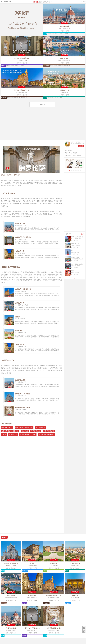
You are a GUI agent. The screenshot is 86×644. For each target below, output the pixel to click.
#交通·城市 (47, 66)
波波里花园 (19, 331)
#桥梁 (52, 66)
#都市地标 (4, 98)
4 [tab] (75, 170)
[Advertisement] (43, 126)
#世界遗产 (66, 34)
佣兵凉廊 (25, 431)
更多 (82, 234)
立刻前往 (81, 146)
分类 (10, 2)
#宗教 (45, 34)
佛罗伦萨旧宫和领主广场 (22, 90)
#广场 (19, 98)
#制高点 (54, 98)
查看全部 (42, 104)
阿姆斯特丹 (68, 155)
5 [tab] (77, 170)
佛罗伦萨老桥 (64, 58)
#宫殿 (15, 98)
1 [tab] (69, 170)
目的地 (6, 2)
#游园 (45, 571)
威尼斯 (75, 153)
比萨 (66, 153)
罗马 (70, 153)
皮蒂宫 (17, 317)
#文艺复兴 (54, 34)
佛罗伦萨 (62, 31)
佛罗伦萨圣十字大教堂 (23, 394)
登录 (84, 2)
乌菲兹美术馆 (20, 251)
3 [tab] (73, 170)
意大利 (68, 31)
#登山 (45, 98)
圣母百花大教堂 (64, 26)
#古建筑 (60, 34)
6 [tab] (79, 170)
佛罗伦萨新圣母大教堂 (23, 408)
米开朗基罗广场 (64, 90)
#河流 (56, 66)
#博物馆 (3, 66)
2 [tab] (71, 170)
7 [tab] (81, 170)
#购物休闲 (67, 66)
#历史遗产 (9, 66)
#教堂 (49, 34)
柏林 (74, 155)
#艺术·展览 (15, 66)
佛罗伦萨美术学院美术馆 (22, 58)
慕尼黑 (79, 155)
